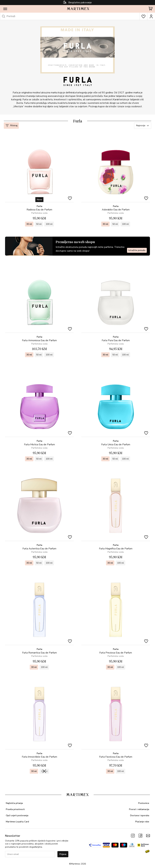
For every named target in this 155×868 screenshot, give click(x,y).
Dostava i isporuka (140, 815)
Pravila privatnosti (15, 809)
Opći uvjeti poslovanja (17, 815)
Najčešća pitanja (14, 803)
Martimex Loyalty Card (17, 822)
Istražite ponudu (137, 250)
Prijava (63, 854)
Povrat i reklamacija (139, 809)
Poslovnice (144, 803)
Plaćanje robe (142, 822)
